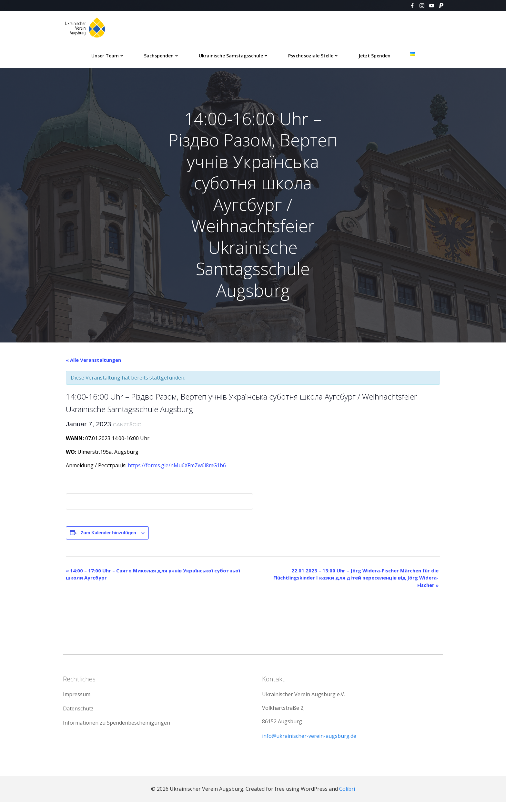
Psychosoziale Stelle (314, 55)
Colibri (347, 799)
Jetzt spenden (374, 55)
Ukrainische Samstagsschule (234, 55)
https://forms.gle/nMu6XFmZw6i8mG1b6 (176, 470)
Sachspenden (162, 55)
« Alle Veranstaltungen (93, 365)
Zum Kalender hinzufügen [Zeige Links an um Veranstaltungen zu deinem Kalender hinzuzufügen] (108, 538)
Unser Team (108, 55)
